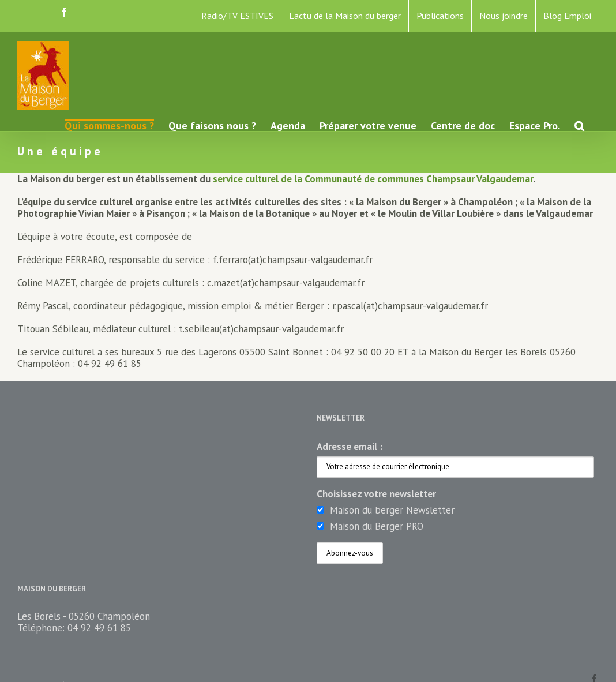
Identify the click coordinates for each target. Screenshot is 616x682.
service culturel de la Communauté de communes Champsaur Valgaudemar (373, 179)
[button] (579, 125)
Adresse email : (350, 447)
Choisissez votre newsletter (376, 494)
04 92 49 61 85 (99, 628)
